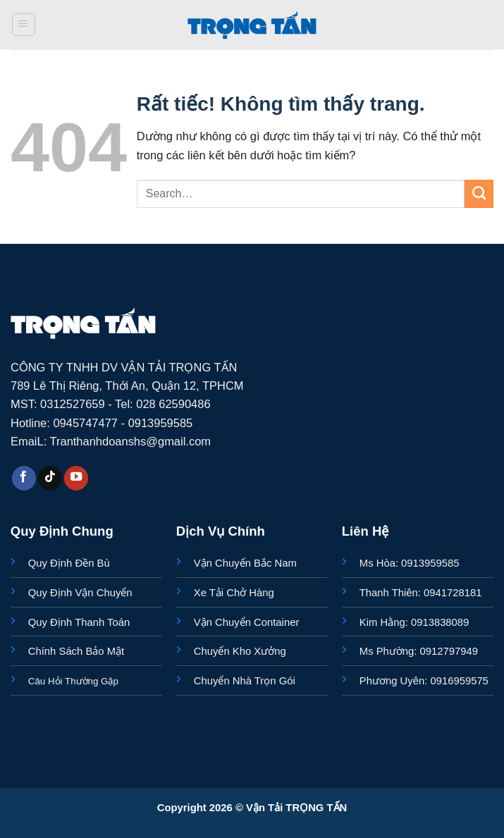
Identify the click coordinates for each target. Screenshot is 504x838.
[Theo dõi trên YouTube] (76, 478)
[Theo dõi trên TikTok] (50, 478)
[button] (24, 25)
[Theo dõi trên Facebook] (24, 478)
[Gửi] (479, 194)
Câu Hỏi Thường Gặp (73, 681)
